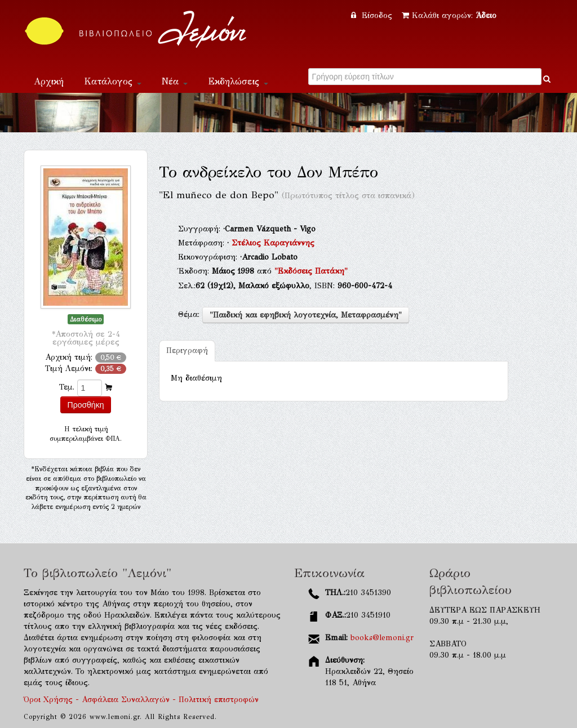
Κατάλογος (113, 81)
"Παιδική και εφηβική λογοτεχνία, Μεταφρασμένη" (306, 315)
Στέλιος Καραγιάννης (273, 243)
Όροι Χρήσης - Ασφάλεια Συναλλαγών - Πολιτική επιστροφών (141, 700)
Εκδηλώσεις (238, 81)
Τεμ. (67, 387)
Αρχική (49, 81)
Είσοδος (373, 15)
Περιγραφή (187, 350)
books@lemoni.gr (382, 638)
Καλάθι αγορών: (449, 15)
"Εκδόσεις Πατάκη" (311, 271)
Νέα (175, 81)
